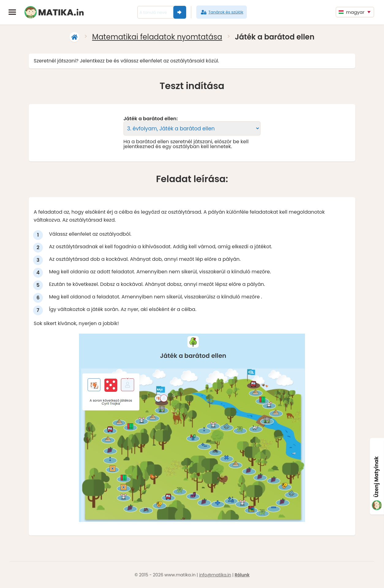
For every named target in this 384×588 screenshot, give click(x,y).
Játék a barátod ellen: (151, 119)
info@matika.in (215, 575)
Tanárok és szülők (222, 12)
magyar (352, 12)
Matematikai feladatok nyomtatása (157, 37)
